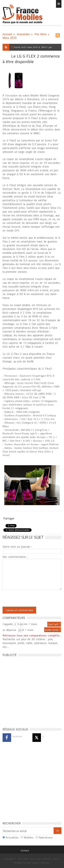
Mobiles (29, 837)
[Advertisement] (32, 691)
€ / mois (28, 630)
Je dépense (10, 630)
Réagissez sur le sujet (23, 537)
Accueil (7, 34)
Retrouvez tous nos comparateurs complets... (32, 635)
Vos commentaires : (15, 557)
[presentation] (31, 598)
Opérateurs (46, 837)
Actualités (23, 34)
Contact (25, 850)
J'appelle (8, 624)
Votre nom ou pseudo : (17, 547)
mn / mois (30, 624)
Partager (9, 518)
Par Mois (41, 34)
